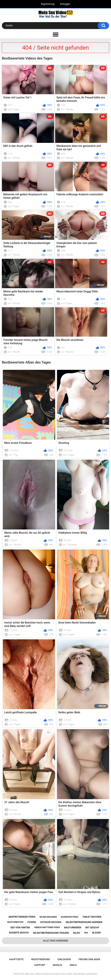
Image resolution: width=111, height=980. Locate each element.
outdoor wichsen (51, 922)
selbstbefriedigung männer (84, 922)
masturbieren (73, 928)
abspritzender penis (22, 917)
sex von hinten (20, 927)
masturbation (15, 922)
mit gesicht (92, 928)
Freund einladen (89, 959)
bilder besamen (48, 917)
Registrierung (48, 4)
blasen (96, 933)
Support (40, 965)
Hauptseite (16, 959)
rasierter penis (70, 917)
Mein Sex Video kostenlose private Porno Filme (49, 974)
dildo (77, 933)
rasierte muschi (19, 933)
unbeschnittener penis (47, 927)
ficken (32, 922)
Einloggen (65, 4)
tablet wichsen (92, 917)
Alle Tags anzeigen (56, 941)
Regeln (57, 965)
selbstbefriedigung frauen (51, 933)
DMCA (73, 965)
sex (86, 933)
